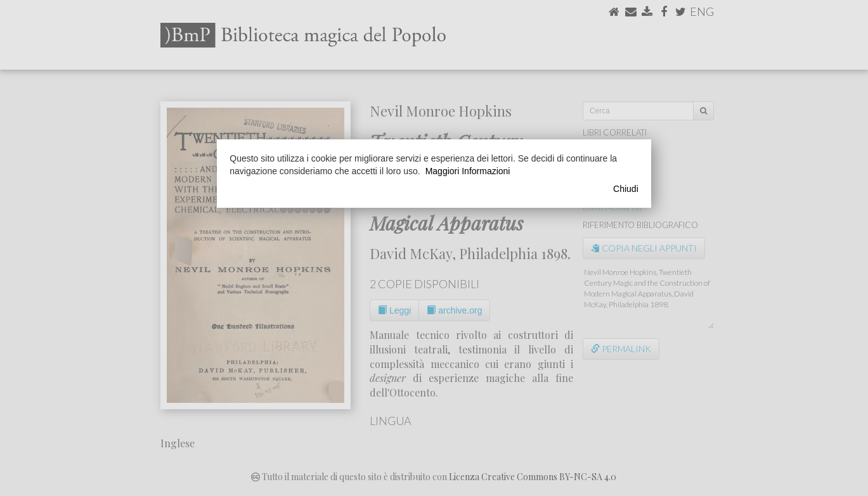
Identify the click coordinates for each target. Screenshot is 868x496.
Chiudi (626, 189)
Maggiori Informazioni (468, 171)
